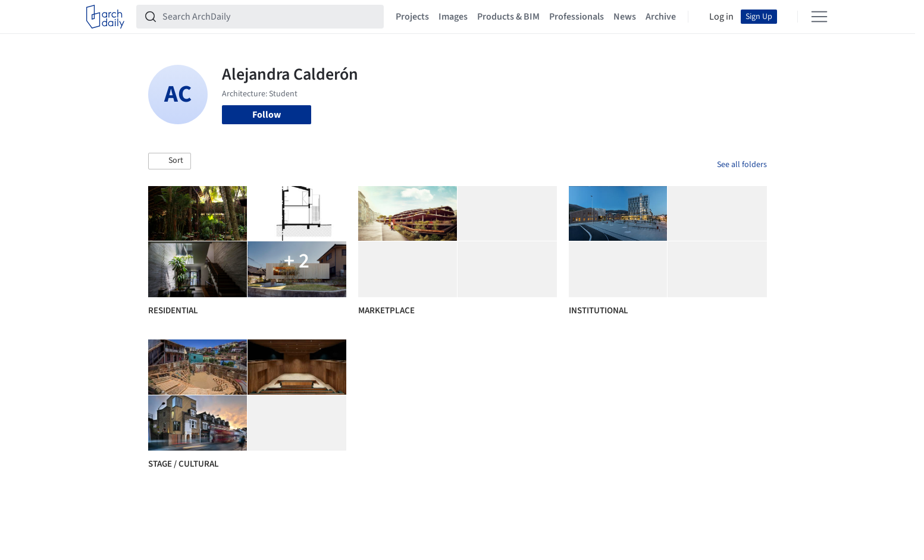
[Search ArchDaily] (270, 17)
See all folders (742, 165)
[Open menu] (819, 17)
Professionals (577, 17)
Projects (412, 17)
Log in (721, 17)
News (625, 17)
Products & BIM (508, 17)
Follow (267, 115)
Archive (661, 17)
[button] (170, 161)
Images (453, 17)
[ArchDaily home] (105, 17)
